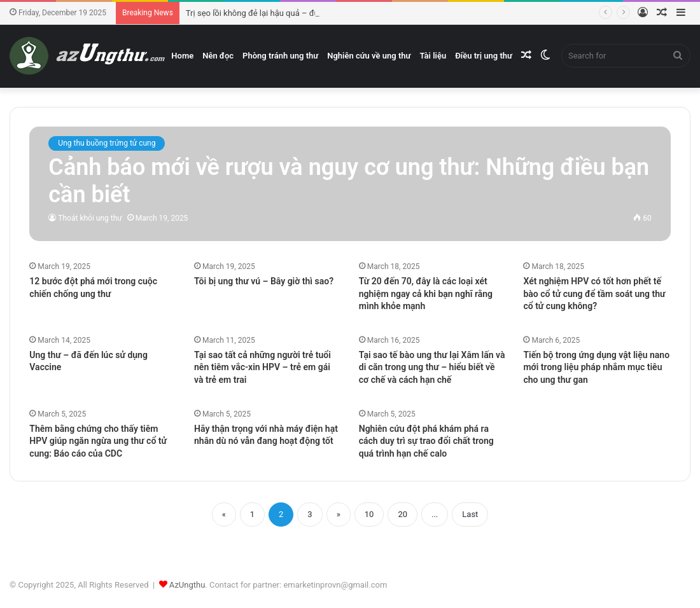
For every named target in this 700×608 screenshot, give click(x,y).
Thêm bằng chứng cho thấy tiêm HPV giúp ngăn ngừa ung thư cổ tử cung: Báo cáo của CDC (98, 441)
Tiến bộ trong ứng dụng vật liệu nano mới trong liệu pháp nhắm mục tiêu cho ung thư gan (596, 367)
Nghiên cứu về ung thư (369, 56)
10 (369, 514)
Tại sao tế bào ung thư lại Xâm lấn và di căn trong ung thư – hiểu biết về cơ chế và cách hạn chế (432, 367)
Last (470, 514)
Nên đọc (218, 56)
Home (182, 56)
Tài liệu (433, 56)
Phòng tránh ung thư (280, 56)
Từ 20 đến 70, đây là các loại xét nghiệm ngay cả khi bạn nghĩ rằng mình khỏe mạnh (426, 294)
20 (402, 514)
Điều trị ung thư (484, 56)
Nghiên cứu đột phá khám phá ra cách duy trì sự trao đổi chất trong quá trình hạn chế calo (426, 441)
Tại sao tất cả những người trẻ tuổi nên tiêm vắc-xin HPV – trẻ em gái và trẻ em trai (262, 367)
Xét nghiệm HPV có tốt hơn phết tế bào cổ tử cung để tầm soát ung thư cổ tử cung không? (594, 294)
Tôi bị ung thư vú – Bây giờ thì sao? (264, 281)
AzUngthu (187, 585)
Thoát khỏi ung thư (90, 218)
